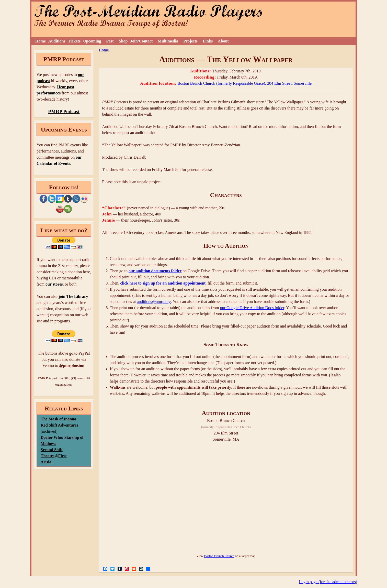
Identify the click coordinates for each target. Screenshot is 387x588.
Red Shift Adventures (59, 425)
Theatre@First (54, 456)
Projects (190, 41)
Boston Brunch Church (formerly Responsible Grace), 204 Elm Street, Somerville (244, 83)
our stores (54, 284)
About (223, 41)
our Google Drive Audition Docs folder (252, 308)
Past (110, 41)
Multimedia (168, 41)
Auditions (57, 41)
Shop (123, 41)
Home (41, 41)
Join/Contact (141, 41)
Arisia (46, 462)
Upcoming (92, 41)
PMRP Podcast (64, 111)
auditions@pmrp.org (154, 302)
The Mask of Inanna (58, 419)
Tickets (74, 41)
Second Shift (52, 450)
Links (208, 41)
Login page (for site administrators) (328, 582)
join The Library (73, 296)
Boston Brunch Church (219, 556)
